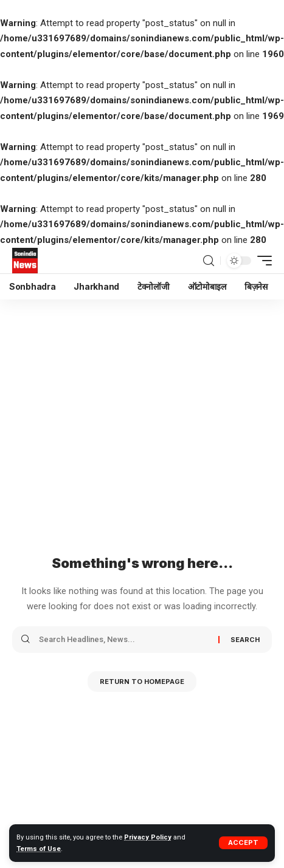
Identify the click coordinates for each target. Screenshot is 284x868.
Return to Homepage (142, 682)
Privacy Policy (148, 837)
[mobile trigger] (261, 261)
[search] (209, 261)
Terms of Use (39, 849)
